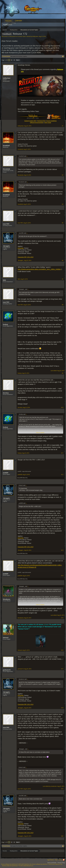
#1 (63, 126)
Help (56, 860)
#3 (63, 175)
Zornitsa (6, 393)
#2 (63, 149)
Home (60, 860)
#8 (63, 305)
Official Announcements (37, 123)
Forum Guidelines (52, 121)
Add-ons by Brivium (18, 866)
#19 (62, 789)
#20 (62, 836)
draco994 (20, 478)
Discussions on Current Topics (18, 36)
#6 (63, 260)
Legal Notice (50, 860)
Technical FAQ (41, 121)
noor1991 (6, 224)
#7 (63, 279)
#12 (62, 475)
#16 (62, 650)
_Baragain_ (7, 246)
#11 (62, 453)
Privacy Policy (61, 863)
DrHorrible (21, 248)
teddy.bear (35, 36)
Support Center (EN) (30, 121)
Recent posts (8, 25)
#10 (62, 407)
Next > (18, 60)
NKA (4, 280)
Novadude (6, 169)
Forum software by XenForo (16, 864)
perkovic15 (7, 670)
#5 (63, 223)
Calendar (18, 21)
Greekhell (6, 146)
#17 (62, 669)
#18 (62, 708)
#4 (63, 204)
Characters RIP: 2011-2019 (25, 257)
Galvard (6, 638)
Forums (9, 21)
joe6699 (6, 473)
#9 (63, 373)
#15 (62, 618)
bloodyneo (7, 599)
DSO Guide (48, 123)
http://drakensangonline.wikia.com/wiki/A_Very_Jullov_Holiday (39, 269)
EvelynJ (5, 324)
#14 (62, 576)
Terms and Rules (52, 863)
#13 (62, 550)
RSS (64, 860)
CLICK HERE (36, 53)
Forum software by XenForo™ (47, 864)
